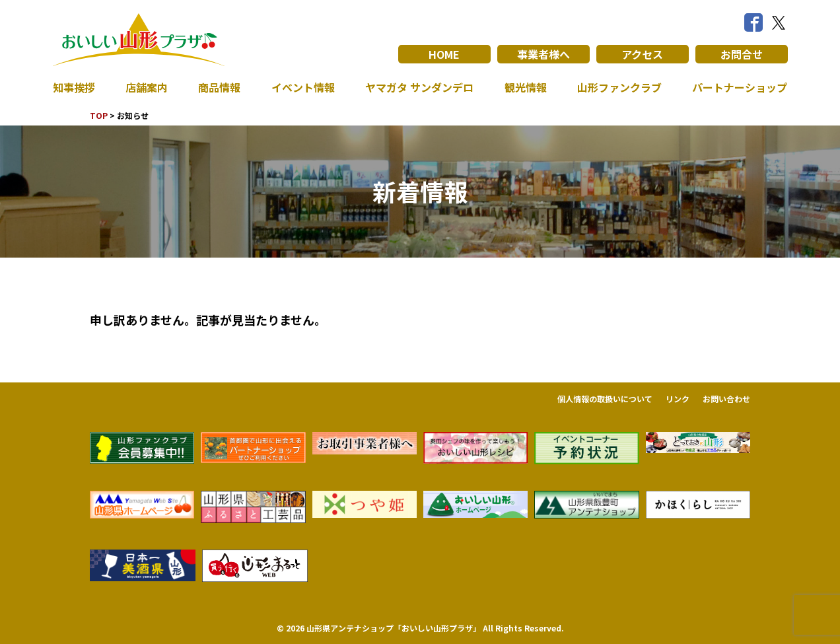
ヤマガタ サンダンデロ (419, 87)
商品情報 (219, 87)
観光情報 (526, 87)
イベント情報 (303, 87)
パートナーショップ (740, 87)
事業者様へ (543, 54)
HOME (444, 54)
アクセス (642, 54)
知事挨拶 (74, 87)
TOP (99, 115)
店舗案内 (147, 87)
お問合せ (742, 54)
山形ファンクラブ (619, 87)
